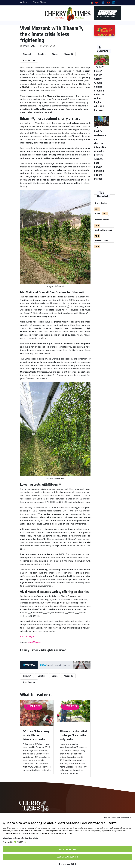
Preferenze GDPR (67, 864)
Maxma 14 (68, 54)
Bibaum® (27, 54)
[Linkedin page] (113, 2)
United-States (102, 240)
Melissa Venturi (102, 220)
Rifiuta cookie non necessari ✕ (118, 818)
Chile (98, 213)
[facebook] (102, 2)
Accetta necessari (67, 857)
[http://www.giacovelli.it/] (104, 30)
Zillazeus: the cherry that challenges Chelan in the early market (73, 735)
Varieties (35, 706)
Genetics (41, 54)
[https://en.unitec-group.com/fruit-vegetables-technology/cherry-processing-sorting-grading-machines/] (104, 13)
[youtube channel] (107, 2)
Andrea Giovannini (104, 230)
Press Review (101, 203)
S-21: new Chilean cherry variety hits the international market (36, 735)
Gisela (55, 54)
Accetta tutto (67, 849)
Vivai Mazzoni (29, 60)
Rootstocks (29, 46)
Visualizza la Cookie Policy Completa (20, 838)
